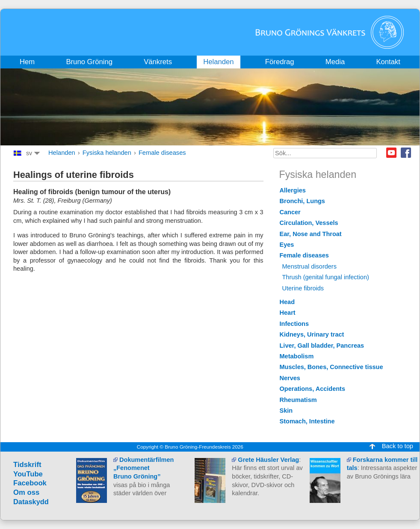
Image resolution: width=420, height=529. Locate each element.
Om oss (26, 492)
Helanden (62, 153)
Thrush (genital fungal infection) (326, 277)
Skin (286, 411)
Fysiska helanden (107, 153)
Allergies (293, 190)
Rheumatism (298, 400)
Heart (288, 313)
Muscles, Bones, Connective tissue (331, 367)
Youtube (391, 153)
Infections (294, 324)
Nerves (290, 378)
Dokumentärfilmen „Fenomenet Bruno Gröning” (143, 468)
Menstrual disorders (309, 266)
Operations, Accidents (313, 389)
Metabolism (297, 356)
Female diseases (162, 153)
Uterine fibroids (303, 288)
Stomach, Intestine (307, 421)
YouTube (28, 474)
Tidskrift (27, 465)
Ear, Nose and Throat (311, 234)
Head (287, 302)
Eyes (287, 245)
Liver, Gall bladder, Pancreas (322, 346)
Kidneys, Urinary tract (312, 334)
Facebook (406, 153)
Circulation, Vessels (309, 223)
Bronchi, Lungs (302, 201)
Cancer (290, 212)
